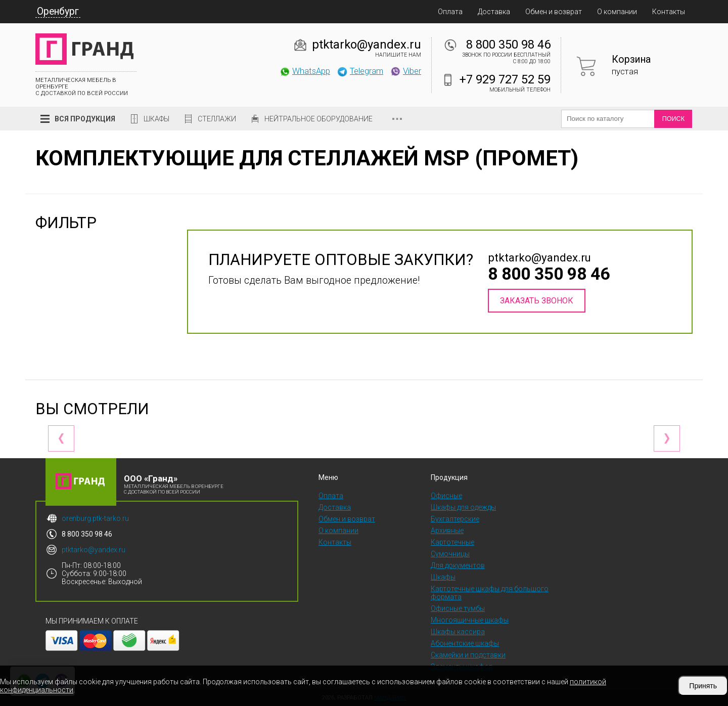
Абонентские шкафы (465, 643)
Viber (405, 71)
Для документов (458, 565)
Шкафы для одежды (463, 507)
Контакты (669, 12)
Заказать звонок (537, 301)
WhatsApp (305, 71)
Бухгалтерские (455, 519)
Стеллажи (217, 119)
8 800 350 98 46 (508, 45)
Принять (703, 686)
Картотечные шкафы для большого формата (490, 593)
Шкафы (156, 119)
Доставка (494, 12)
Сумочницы (450, 554)
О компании (617, 12)
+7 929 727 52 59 (505, 79)
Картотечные (452, 542)
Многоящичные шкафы (470, 620)
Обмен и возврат (554, 12)
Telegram (360, 71)
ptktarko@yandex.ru (367, 45)
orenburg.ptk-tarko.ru (95, 518)
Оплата (450, 12)
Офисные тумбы (458, 608)
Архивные (447, 531)
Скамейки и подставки (468, 655)
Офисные (446, 496)
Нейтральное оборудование (318, 119)
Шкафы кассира (458, 632)
